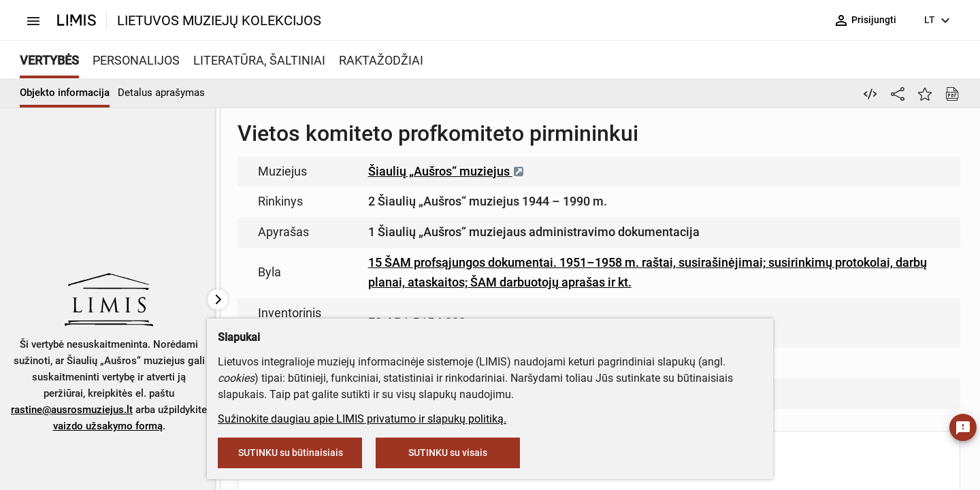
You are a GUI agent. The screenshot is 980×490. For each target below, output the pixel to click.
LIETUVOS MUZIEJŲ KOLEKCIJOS (219, 20)
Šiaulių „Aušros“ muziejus (446, 171)
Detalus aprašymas (161, 93)
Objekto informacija (65, 93)
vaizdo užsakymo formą (108, 426)
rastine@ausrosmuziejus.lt (72, 410)
